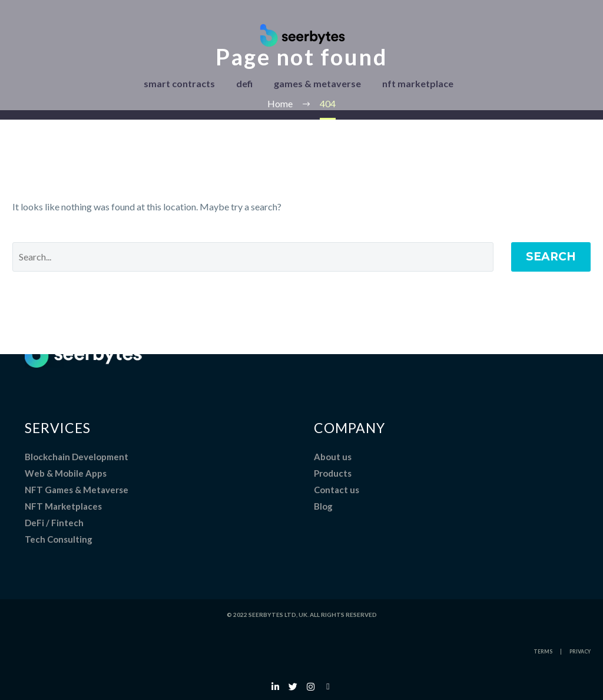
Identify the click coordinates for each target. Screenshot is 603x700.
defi (244, 83)
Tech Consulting (59, 539)
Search (551, 257)
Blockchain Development (77, 457)
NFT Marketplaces (63, 506)
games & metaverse (317, 83)
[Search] (253, 257)
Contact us (337, 490)
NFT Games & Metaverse (77, 490)
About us (333, 457)
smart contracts (179, 83)
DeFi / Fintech (54, 523)
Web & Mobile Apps (66, 473)
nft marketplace (418, 83)
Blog (323, 506)
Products (333, 473)
